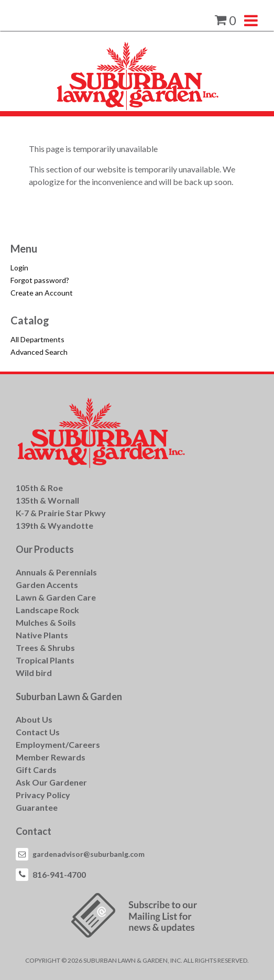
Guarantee (37, 807)
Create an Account (42, 293)
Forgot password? (40, 280)
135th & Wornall (47, 500)
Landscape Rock (47, 610)
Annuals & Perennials (56, 572)
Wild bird (34, 673)
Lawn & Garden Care (56, 597)
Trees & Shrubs (45, 647)
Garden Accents (47, 585)
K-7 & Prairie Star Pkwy (61, 513)
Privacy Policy (43, 795)
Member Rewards (51, 757)
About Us (34, 719)
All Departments (37, 339)
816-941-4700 (59, 874)
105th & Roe (39, 488)
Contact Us (38, 732)
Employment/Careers (58, 744)
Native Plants (42, 635)
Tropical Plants (45, 660)
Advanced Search (39, 352)
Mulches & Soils (46, 622)
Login (19, 268)
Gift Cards (36, 770)
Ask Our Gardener (51, 782)
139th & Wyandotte (54, 525)
